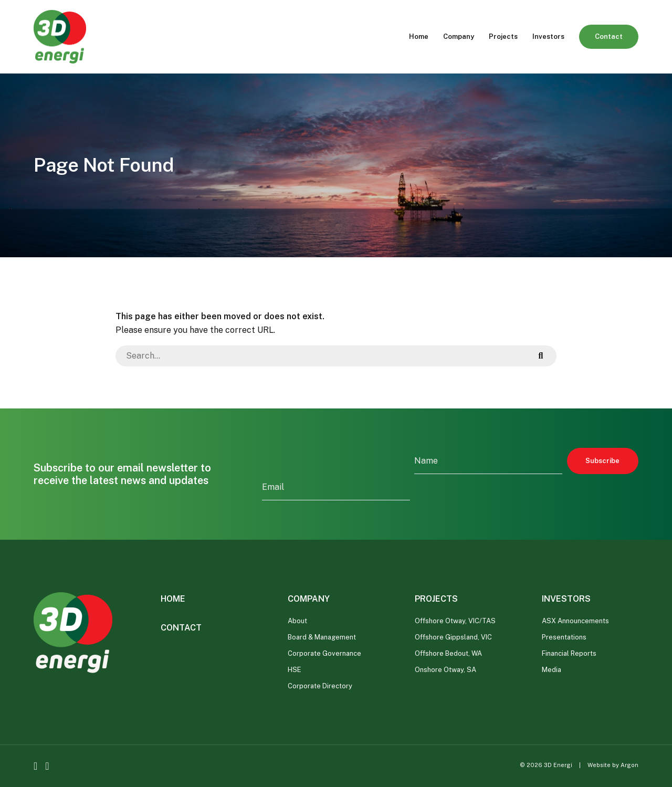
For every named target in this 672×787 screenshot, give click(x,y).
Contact (609, 36)
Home (419, 36)
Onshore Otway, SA (445, 670)
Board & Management (322, 637)
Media (552, 670)
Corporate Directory (320, 686)
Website (599, 765)
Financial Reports (569, 653)
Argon (629, 765)
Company (459, 36)
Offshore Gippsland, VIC (453, 637)
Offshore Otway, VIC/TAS (455, 621)
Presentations (564, 637)
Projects (503, 36)
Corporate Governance (324, 653)
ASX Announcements (575, 621)
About (297, 621)
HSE (295, 670)
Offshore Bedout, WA (448, 653)
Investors (548, 36)
